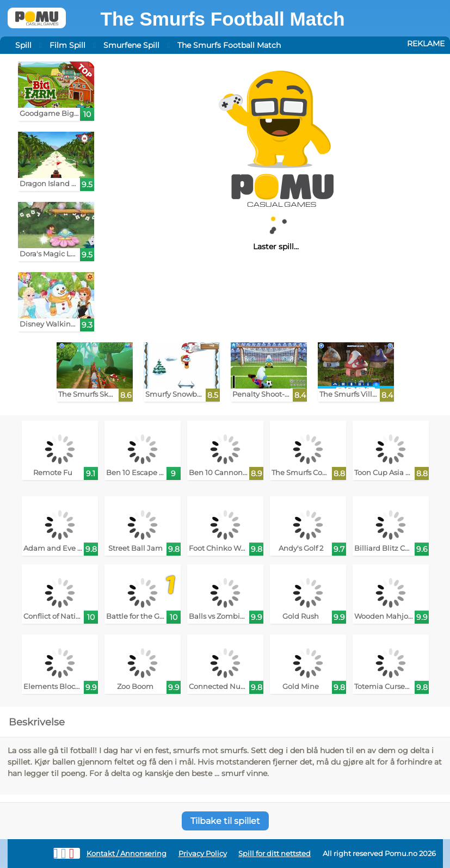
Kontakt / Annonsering (127, 854)
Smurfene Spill (131, 45)
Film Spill (67, 45)
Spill (23, 45)
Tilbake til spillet (225, 821)
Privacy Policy (203, 854)
